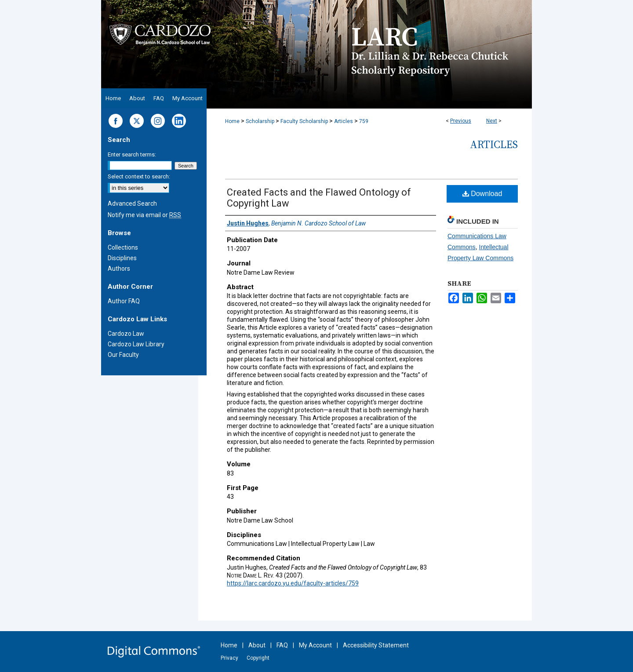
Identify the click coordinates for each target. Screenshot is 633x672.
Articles (344, 121)
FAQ (282, 645)
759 (364, 121)
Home (232, 121)
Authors (119, 269)
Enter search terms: (132, 154)
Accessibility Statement (376, 645)
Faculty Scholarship (304, 121)
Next (492, 121)
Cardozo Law (126, 334)
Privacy (229, 658)
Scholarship (260, 121)
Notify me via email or (144, 215)
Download (482, 194)
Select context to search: (139, 176)
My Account (315, 645)
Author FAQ (124, 301)
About (257, 645)
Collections (123, 247)
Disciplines (122, 258)
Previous (461, 121)
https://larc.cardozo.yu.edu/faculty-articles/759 (293, 583)
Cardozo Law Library (136, 344)
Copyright (258, 658)
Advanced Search (132, 203)
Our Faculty (123, 355)
